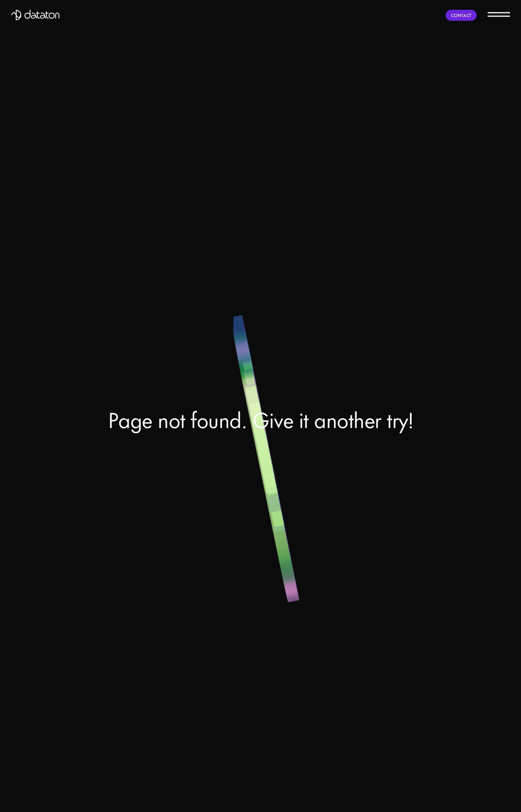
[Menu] (499, 14)
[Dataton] (35, 15)
